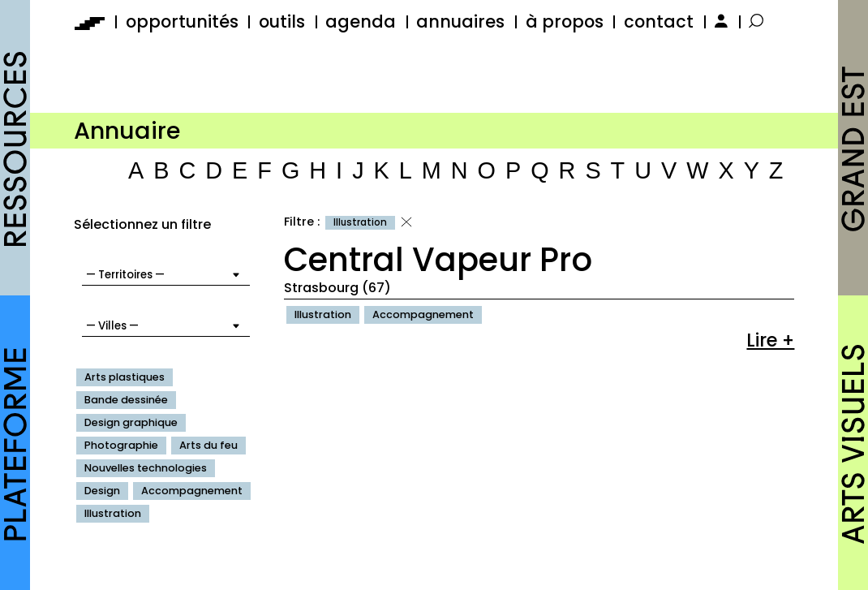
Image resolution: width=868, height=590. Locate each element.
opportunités (182, 22)
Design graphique (131, 422)
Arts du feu (208, 445)
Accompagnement (192, 491)
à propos (565, 22)
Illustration (113, 513)
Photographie (121, 445)
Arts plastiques (125, 377)
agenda (361, 22)
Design (102, 491)
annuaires (460, 22)
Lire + (770, 340)
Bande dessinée (126, 400)
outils (282, 22)
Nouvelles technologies (146, 468)
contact (659, 22)
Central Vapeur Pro (438, 260)
